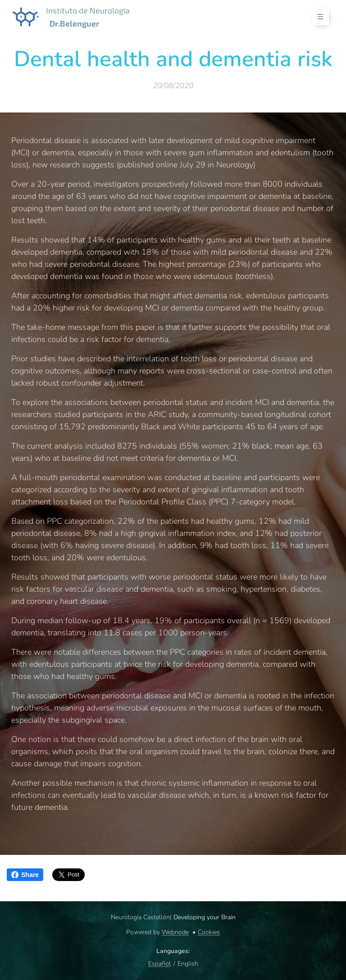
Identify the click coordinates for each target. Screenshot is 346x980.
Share (25, 875)
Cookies (209, 932)
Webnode (175, 932)
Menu (317, 17)
